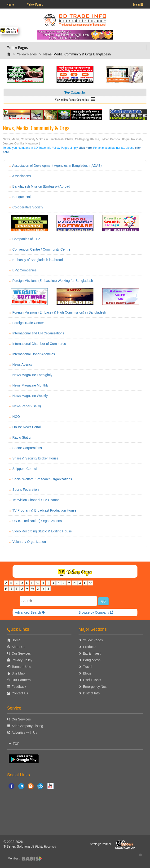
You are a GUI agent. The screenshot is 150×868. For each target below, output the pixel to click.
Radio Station (22, 437)
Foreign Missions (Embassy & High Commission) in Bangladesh (59, 312)
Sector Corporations (27, 448)
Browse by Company (96, 612)
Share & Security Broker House (35, 458)
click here (85, 148)
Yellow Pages (35, 4)
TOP (14, 744)
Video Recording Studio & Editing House (42, 531)
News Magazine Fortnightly (32, 375)
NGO (16, 417)
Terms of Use (21, 667)
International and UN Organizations (38, 333)
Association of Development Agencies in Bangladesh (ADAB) (57, 166)
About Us (18, 647)
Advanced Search (30, 612)
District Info (91, 693)
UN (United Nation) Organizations (37, 521)
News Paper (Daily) (27, 406)
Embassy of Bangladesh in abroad (37, 260)
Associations (22, 176)
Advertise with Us (24, 733)
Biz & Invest (92, 653)
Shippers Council (25, 469)
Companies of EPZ (26, 239)
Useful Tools (92, 680)
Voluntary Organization (29, 542)
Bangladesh (92, 660)
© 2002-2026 (13, 842)
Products (90, 647)
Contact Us (20, 693)
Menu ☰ (138, 4)
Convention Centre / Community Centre (41, 249)
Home (10, 4)
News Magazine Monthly (30, 385)
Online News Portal (26, 427)
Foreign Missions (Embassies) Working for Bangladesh (53, 281)
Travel (88, 667)
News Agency (22, 364)
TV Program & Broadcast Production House (44, 510)
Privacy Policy (22, 660)
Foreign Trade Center (28, 323)
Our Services (21, 653)
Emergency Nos (95, 687)
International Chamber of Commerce (39, 344)
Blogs (87, 673)
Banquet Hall (22, 197)
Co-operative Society (28, 207)
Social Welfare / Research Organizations (42, 479)
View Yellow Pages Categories (75, 99)
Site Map (18, 673)
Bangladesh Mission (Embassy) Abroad (41, 186)
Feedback (19, 687)
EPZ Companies (24, 270)
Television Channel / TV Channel (36, 500)
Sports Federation (25, 490)
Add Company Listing (27, 726)
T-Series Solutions (18, 846)
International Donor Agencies (34, 354)
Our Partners (21, 680)
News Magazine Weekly (30, 396)
